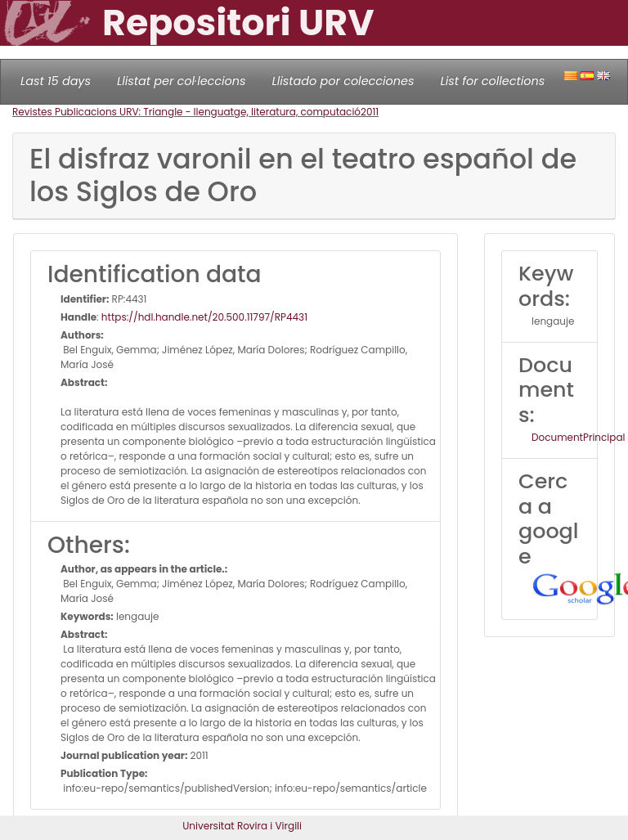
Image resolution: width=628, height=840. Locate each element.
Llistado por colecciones (343, 81)
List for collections (492, 81)
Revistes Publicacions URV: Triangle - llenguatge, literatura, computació (186, 112)
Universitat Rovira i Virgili (242, 826)
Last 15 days (56, 81)
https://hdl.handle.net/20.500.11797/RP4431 (204, 317)
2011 (370, 112)
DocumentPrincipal (578, 437)
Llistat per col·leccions (182, 81)
